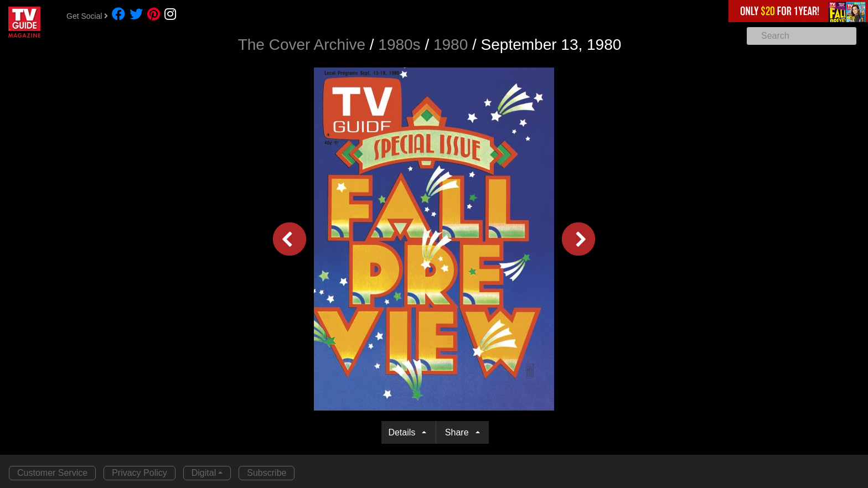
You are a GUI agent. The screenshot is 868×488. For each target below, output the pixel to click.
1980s (399, 45)
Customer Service (52, 473)
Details (404, 432)
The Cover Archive (302, 45)
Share (459, 432)
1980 (451, 45)
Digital (204, 473)
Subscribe (267, 473)
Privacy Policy (139, 473)
